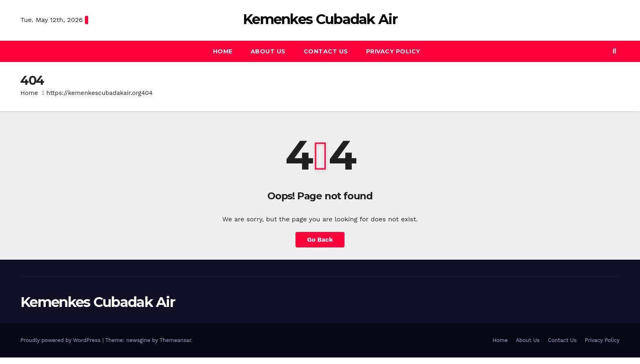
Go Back (320, 239)
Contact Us (326, 51)
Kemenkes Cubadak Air (320, 19)
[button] (614, 51)
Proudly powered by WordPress (61, 340)
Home (223, 51)
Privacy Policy (393, 51)
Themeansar (175, 340)
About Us (268, 51)
